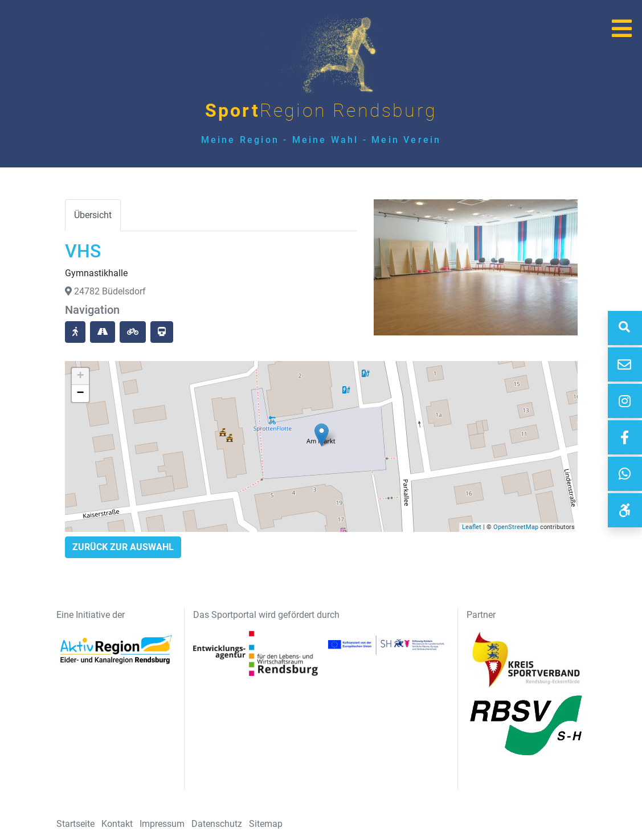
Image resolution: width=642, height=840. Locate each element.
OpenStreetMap (516, 527)
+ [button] (80, 376)
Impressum (162, 824)
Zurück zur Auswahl (123, 547)
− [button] (80, 394)
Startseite (75, 824)
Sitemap (266, 824)
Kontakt (117, 824)
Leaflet (472, 527)
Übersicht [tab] (93, 215)
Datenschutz (217, 824)
